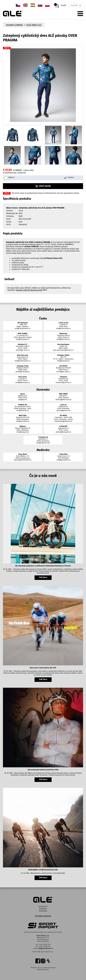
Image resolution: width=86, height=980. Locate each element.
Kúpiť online (43, 186)
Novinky (43, 909)
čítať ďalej (43, 577)
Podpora (43, 911)
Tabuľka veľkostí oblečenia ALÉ (29, 290)
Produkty (43, 907)
